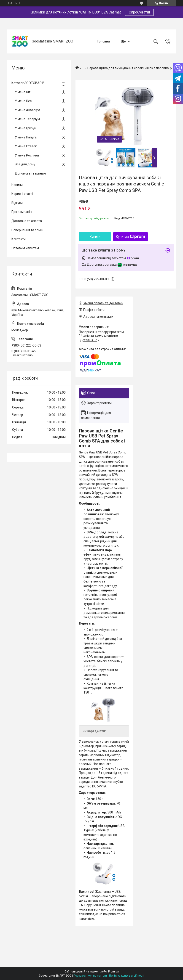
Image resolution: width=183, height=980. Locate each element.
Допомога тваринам (30, 173)
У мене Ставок (26, 146)
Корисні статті (22, 194)
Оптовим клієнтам (25, 248)
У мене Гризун (26, 128)
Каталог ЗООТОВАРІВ (28, 83)
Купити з (131, 237)
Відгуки (17, 203)
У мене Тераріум (27, 119)
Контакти (19, 239)
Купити (95, 237)
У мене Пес (23, 101)
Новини (17, 185)
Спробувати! (139, 12)
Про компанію (22, 212)
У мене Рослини (27, 155)
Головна (104, 41)
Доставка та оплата (27, 221)
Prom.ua (113, 972)
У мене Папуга (26, 137)
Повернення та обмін (27, 230)
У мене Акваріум (27, 110)
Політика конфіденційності (127, 976)
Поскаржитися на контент (90, 976)
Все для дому (25, 164)
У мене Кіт (23, 92)
